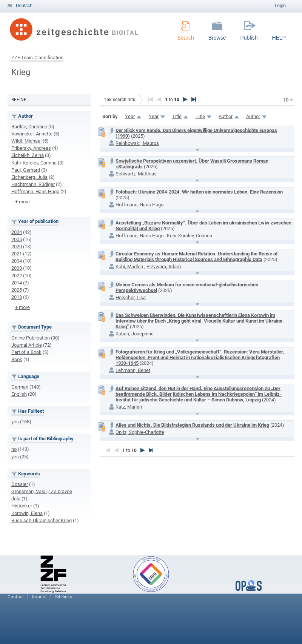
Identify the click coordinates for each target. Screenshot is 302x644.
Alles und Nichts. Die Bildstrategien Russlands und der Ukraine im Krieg (192, 425)
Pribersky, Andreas (31, 148)
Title (177, 116)
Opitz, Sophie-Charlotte (140, 432)
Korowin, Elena (27, 513)
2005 (17, 239)
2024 (17, 232)
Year (130, 116)
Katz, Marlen (129, 407)
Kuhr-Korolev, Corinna (34, 163)
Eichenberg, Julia (29, 177)
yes (15, 422)
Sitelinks (64, 597)
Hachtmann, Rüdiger (33, 184)
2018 (17, 297)
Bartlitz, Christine (29, 127)
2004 (17, 261)
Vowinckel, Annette (32, 134)
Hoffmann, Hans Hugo (35, 191)
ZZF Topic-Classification (37, 58)
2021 (17, 254)
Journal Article (27, 345)
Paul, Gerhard (26, 170)
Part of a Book (26, 352)
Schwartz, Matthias (136, 174)
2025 (17, 290)
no (14, 449)
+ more (22, 202)
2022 (17, 276)
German (20, 387)
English (19, 394)
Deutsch (24, 6)
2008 (17, 268)
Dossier (20, 484)
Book (17, 359)
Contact (16, 597)
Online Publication (31, 338)
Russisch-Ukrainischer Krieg (42, 520)
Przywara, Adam (164, 267)
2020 (17, 247)
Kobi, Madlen (129, 267)
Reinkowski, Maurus (137, 143)
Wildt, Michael (26, 141)
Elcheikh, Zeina (28, 155)
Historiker (22, 506)
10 (286, 100)
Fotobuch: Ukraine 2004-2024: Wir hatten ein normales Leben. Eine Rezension (199, 192)
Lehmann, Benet (133, 370)
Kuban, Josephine (135, 334)
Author (226, 116)
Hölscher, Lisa (131, 297)
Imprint (39, 597)
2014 (17, 283)
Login (280, 6)
